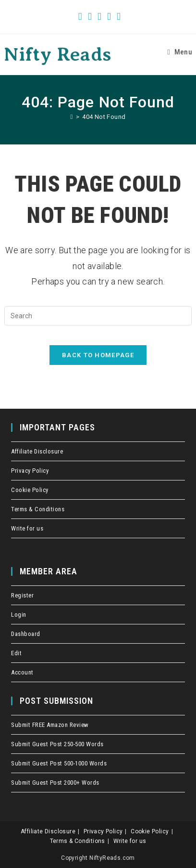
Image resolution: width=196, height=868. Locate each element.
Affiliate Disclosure (37, 451)
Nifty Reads (57, 54)
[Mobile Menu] (180, 52)
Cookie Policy (30, 490)
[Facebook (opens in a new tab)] (90, 17)
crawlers (3, 0)
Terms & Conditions (38, 509)
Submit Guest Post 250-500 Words (57, 744)
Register (22, 595)
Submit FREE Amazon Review (50, 725)
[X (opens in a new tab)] (80, 17)
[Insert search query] (98, 316)
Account (22, 672)
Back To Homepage (98, 355)
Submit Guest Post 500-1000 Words (59, 763)
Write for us (27, 528)
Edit (16, 653)
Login (19, 615)
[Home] (72, 117)
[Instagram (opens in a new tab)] (109, 17)
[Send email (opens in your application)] (117, 17)
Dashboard (26, 634)
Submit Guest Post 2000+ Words (55, 783)
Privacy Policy (30, 471)
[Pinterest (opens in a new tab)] (99, 17)
